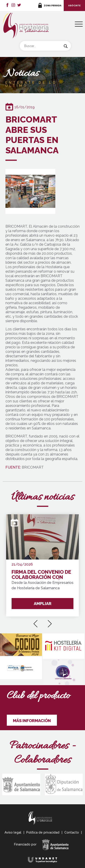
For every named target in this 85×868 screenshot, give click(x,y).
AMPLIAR (43, 604)
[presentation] (35, 622)
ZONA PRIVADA (53, 6)
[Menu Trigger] (79, 24)
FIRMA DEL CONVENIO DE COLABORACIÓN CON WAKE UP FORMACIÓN (41, 575)
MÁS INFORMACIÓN (32, 721)
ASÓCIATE (74, 6)
